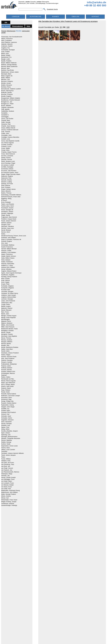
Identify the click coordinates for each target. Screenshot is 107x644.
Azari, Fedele (5, 52)
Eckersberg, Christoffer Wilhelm (11, 195)
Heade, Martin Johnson (9, 256)
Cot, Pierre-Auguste (7, 143)
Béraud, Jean (5, 68)
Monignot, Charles (7, 334)
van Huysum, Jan (7, 470)
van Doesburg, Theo (8, 464)
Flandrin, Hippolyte (7, 213)
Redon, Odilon (6, 377)
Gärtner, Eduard (6, 223)
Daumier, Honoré (7, 159)
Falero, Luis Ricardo (8, 204)
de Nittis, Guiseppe (7, 167)
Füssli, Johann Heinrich (9, 221)
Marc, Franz (5, 312)
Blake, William (6, 78)
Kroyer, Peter (5, 284)
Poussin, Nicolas (6, 370)
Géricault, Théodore (7, 226)
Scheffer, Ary (5, 409)
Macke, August (6, 306)
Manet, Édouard (6, 310)
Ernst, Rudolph (6, 202)
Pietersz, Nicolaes (7, 360)
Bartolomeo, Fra (6, 57)
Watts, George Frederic (9, 494)
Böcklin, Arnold (6, 83)
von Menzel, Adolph (7, 485)
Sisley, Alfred (5, 429)
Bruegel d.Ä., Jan (7, 102)
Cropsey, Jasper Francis (9, 152)
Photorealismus (18, 26)
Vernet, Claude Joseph (8, 478)
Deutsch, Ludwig (6, 182)
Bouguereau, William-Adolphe (11, 98)
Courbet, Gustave (7, 145)
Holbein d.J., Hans (7, 265)
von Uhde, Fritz (6, 489)
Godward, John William (9, 238)
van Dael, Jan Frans (8, 463)
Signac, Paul (5, 427)
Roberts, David (6, 388)
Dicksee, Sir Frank (7, 184)
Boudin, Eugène (6, 96)
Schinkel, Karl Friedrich (9, 412)
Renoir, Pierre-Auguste (8, 381)
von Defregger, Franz (8, 479)
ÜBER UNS (75, 17)
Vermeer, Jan (5, 476)
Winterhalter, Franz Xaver (9, 500)
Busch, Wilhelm (6, 106)
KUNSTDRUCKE (36, 17)
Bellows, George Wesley (9, 65)
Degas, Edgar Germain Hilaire (11, 174)
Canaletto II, (5, 115)
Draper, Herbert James (8, 189)
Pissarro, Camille (7, 362)
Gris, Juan (4, 243)
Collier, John (5, 133)
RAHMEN (56, 17)
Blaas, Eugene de (7, 76)
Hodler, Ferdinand (7, 262)
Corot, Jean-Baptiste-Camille (10, 141)
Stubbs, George (6, 442)
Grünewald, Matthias (8, 245)
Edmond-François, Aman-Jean (11, 197)
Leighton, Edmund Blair (9, 297)
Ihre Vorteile (31, 3)
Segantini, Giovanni (7, 420)
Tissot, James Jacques (8, 455)
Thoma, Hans (5, 448)
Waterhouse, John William (9, 492)
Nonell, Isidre (5, 351)
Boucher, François (7, 94)
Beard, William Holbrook (9, 63)
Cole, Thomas (6, 132)
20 (61, 27)
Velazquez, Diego (7, 474)
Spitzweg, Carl (6, 435)
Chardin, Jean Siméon (8, 126)
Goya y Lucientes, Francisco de (11, 239)
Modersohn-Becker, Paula (9, 329)
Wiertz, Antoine (6, 496)
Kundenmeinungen (52, 3)
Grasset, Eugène (7, 241)
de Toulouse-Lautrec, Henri (10, 173)
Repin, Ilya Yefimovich (8, 383)
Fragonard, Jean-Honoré (9, 217)
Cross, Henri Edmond (8, 154)
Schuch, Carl (5, 414)
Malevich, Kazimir (7, 308)
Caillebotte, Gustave (8, 111)
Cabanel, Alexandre (7, 107)
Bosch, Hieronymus (7, 91)
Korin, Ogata (5, 282)
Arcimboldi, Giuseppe (8, 50)
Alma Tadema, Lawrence (9, 42)
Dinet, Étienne (6, 186)
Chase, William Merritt (8, 128)
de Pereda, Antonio (7, 169)
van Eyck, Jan (6, 466)
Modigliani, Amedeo (7, 331)
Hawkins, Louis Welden (9, 252)
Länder (3, 33)
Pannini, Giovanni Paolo (9, 357)
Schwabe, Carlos (7, 418)
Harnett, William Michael (9, 249)
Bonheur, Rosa (6, 87)
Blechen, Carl (5, 80)
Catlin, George (6, 122)
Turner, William (6, 459)
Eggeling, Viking (6, 199)
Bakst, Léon (5, 53)
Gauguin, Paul (6, 225)
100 (68, 27)
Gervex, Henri (6, 232)
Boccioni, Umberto (7, 81)
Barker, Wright (6, 55)
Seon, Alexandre (6, 422)
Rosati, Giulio (5, 392)
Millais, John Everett (8, 325)
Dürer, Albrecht (6, 191)
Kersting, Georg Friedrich (9, 277)
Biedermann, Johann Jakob (10, 72)
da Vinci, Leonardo (7, 156)
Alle (6, 22)
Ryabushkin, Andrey (8, 405)
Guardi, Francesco (7, 247)
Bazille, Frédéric (6, 61)
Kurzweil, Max (6, 290)
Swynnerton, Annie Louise (9, 446)
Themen (4, 31)
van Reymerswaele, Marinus (10, 472)
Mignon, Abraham (7, 323)
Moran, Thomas (6, 338)
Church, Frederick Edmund (10, 130)
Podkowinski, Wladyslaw (9, 364)
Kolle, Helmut (5, 280)
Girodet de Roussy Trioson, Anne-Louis (14, 236)
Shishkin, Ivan (6, 425)
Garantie (31, 2)
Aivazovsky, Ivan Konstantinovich (12, 37)
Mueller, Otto (5, 345)
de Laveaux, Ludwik (7, 165)
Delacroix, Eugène (7, 176)
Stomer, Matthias (7, 440)
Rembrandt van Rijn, (8, 379)
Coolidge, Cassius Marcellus (10, 137)
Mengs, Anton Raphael (8, 318)
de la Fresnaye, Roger (8, 163)
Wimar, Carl (5, 498)
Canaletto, (4, 113)
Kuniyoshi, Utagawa (7, 288)
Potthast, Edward (7, 368)
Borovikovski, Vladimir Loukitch (11, 89)
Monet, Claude (6, 332)
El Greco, (4, 200)
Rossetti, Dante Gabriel (9, 394)
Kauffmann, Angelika (8, 275)
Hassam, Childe (6, 251)
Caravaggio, (5, 117)
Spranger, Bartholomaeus (9, 437)
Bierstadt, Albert (6, 74)
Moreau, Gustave (7, 340)
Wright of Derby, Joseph (9, 502)
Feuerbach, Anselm (7, 208)
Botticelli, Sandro (7, 93)
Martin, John (5, 314)
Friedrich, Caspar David (9, 219)
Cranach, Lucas (6, 146)
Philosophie (43, 2)
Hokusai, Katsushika (8, 264)
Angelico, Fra (5, 48)
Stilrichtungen (11, 31)
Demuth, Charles (7, 180)
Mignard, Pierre (6, 321)
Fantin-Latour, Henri (7, 206)
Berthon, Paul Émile (7, 70)
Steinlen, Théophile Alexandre (11, 438)
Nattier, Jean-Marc (7, 349)
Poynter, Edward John (8, 372)
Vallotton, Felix (6, 461)
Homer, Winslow (6, 269)
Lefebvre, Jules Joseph (9, 295)
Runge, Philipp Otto (7, 401)
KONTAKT (95, 17)
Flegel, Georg (6, 215)
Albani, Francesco (7, 39)
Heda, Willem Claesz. (8, 258)
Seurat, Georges (6, 424)
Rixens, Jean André (7, 386)
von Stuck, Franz (7, 487)
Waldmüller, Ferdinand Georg (10, 491)
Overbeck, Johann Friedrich (10, 353)
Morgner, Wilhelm (7, 342)
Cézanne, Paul (6, 124)
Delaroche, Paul (6, 178)
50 (64, 27)
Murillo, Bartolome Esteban (10, 347)
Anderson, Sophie (7, 46)
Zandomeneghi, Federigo (9, 505)
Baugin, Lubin (6, 59)
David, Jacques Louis (8, 161)
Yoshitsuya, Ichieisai (8, 504)
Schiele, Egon (6, 411)
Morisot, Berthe (6, 344)
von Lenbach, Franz (7, 483)
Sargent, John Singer (8, 407)
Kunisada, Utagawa (7, 286)
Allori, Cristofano (6, 40)
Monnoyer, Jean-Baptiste (9, 336)
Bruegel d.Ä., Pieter (7, 104)
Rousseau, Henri (7, 398)
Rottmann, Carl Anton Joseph (11, 396)
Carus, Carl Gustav (7, 119)
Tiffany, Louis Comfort (8, 450)
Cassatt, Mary (6, 120)
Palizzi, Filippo (6, 355)
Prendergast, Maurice (8, 373)
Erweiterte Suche (52, 9)
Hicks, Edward (6, 260)
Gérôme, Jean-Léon (8, 228)
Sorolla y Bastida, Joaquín (9, 431)
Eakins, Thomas (6, 193)
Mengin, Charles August (9, 316)
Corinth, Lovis (6, 139)
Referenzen (22, 3)
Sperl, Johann (6, 433)
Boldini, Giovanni (7, 85)
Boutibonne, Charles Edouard (11, 100)
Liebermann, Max (7, 303)
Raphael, (4, 375)
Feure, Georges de (7, 210)
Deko (28, 26)
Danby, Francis (6, 158)
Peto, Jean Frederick (8, 358)
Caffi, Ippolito (5, 109)
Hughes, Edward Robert (9, 271)
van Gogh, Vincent (7, 468)
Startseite (21, 2)
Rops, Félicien (6, 390)
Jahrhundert (26, 31)
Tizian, (3, 457)
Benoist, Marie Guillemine (9, 67)
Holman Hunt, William (8, 267)
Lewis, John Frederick (8, 301)
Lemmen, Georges (7, 299)
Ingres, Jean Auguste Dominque (11, 273)
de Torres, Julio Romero (9, 171)
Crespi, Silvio (5, 150)
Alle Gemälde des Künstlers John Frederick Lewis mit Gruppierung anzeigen (68, 21)
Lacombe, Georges (7, 292)
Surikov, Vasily (6, 444)
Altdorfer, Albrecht (7, 44)
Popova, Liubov (6, 366)
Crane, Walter (6, 148)
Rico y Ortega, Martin (8, 385)
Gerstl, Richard (6, 230)
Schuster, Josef (6, 416)
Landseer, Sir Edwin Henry (10, 293)
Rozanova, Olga (6, 399)
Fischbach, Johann (7, 212)
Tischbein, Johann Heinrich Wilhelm (12, 453)
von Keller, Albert (7, 481)
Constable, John (6, 135)
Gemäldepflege (40, 3)
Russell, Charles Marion (9, 403)
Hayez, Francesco (7, 254)
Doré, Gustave (6, 187)
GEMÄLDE (16, 17)
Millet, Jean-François (8, 327)
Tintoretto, (4, 451)
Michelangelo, (6, 319)
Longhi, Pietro (6, 305)
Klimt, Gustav (5, 279)
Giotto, (3, 234)
